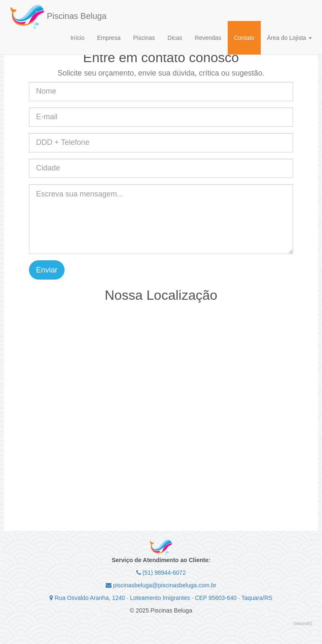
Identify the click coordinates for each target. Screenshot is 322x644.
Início (77, 38)
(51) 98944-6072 (161, 573)
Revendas (208, 38)
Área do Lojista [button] (290, 38)
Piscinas (144, 38)
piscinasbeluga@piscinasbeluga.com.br (161, 585)
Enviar (47, 270)
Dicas (175, 38)
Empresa (109, 38)
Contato (244, 38)
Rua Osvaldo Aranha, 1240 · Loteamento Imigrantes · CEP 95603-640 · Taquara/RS (161, 598)
